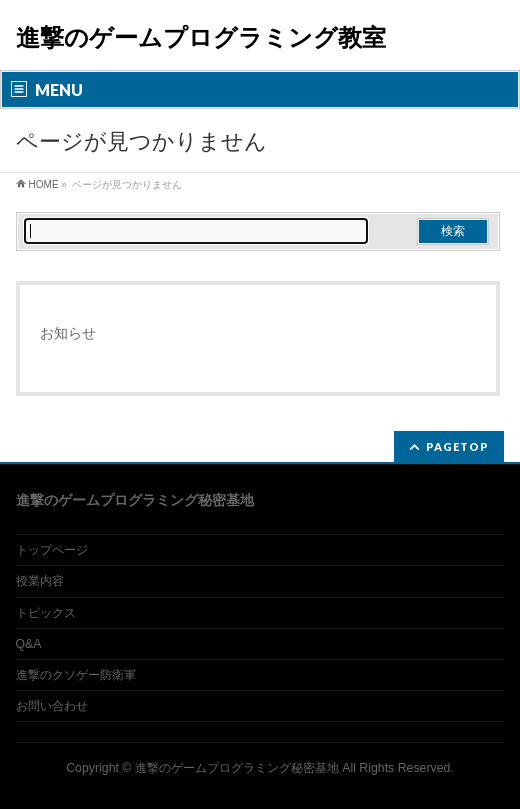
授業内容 (40, 581)
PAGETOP (457, 446)
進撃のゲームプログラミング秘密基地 (237, 768)
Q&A (29, 644)
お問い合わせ (52, 706)
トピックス (46, 613)
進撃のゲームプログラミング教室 (201, 37)
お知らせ (68, 333)
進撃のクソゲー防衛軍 (76, 675)
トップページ (52, 550)
